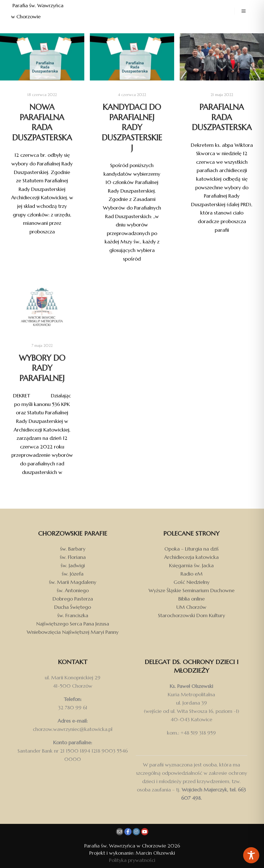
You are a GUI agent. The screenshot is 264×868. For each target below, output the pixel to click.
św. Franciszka (73, 615)
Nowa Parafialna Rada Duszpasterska (42, 122)
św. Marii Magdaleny (73, 582)
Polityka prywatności (132, 860)
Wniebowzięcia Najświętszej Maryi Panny (73, 632)
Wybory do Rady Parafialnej (42, 368)
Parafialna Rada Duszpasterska (222, 117)
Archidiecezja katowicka (191, 557)
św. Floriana (73, 557)
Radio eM (192, 574)
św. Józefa (73, 574)
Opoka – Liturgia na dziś (192, 549)
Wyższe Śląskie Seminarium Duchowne (192, 590)
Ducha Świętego (73, 607)
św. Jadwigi (73, 565)
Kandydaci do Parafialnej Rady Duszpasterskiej (132, 128)
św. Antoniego (73, 590)
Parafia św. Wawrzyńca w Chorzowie (38, 11)
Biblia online (192, 599)
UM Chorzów (191, 607)
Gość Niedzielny (192, 582)
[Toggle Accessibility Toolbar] (251, 855)
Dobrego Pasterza (73, 599)
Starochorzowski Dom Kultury (192, 615)
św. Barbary (73, 549)
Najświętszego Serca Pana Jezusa (73, 624)
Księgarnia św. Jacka (191, 565)
